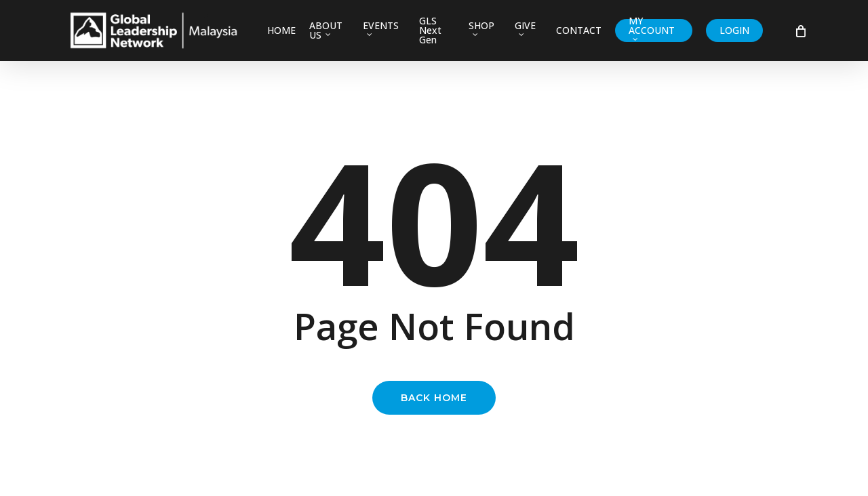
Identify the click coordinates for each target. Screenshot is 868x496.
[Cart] (800, 30)
